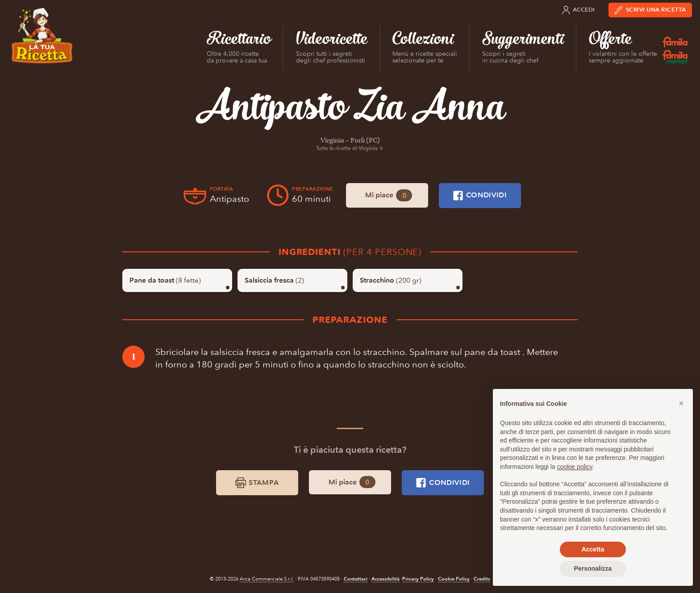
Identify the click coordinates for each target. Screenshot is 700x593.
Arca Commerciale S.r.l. (267, 579)
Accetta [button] (593, 549)
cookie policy (575, 467)
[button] (681, 403)
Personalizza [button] (593, 568)
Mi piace (389, 195)
